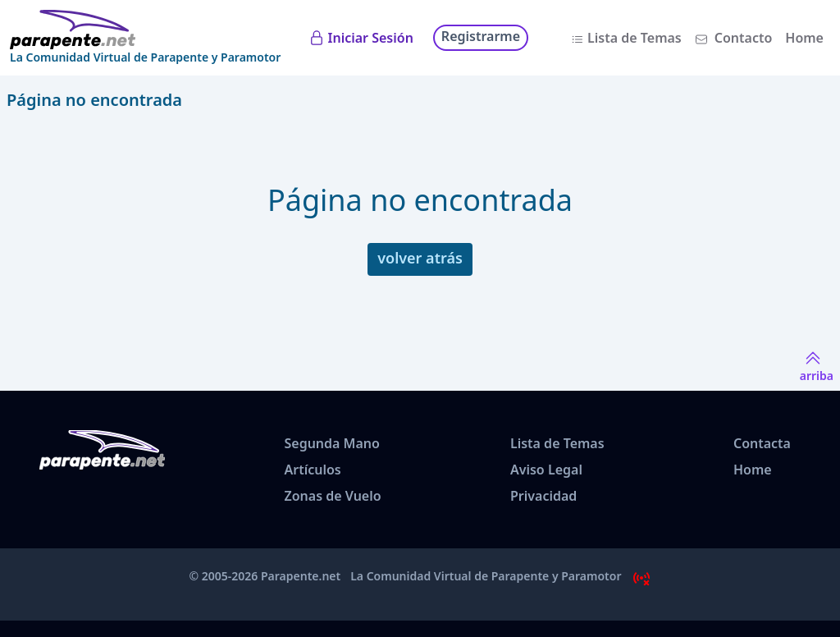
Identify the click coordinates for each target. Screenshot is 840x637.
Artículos (312, 470)
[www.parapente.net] (145, 30)
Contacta (762, 443)
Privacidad (543, 496)
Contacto (744, 38)
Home (804, 38)
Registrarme (481, 36)
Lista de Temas (635, 38)
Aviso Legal (546, 470)
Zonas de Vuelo (332, 496)
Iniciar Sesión (371, 38)
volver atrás (420, 258)
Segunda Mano (331, 443)
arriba (817, 366)
